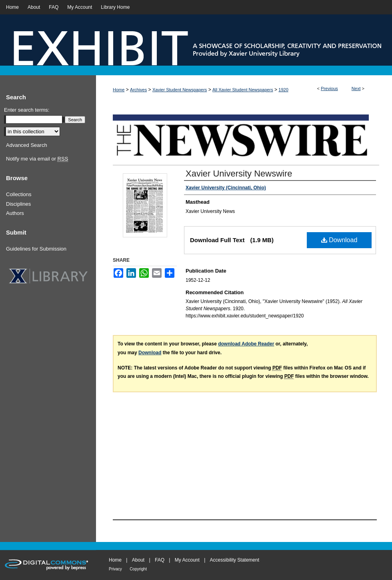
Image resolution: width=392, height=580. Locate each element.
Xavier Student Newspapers (180, 90)
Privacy (115, 569)
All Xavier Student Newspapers (243, 90)
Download (339, 240)
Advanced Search (27, 145)
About (138, 560)
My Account (187, 560)
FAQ (160, 560)
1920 (283, 90)
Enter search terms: (27, 110)
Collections (19, 194)
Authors (15, 213)
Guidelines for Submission (36, 249)
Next (356, 88)
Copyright (138, 569)
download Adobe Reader (246, 344)
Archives (138, 90)
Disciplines (18, 204)
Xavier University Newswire (239, 174)
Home (119, 90)
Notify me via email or (37, 159)
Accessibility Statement (235, 560)
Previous (329, 88)
